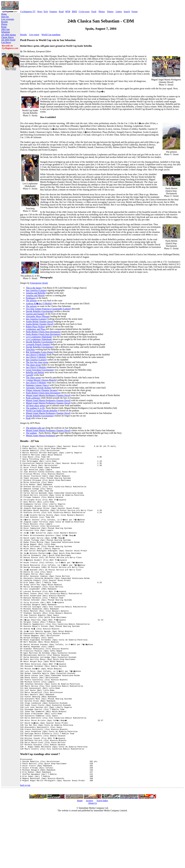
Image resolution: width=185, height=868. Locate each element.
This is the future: (34, 288)
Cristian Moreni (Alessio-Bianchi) (41, 380)
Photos (102, 12)
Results (4, 22)
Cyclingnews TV (28, 12)
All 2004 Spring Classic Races (8, 36)
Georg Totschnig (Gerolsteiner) (40, 370)
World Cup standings (51, 35)
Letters (119, 12)
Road (61, 12)
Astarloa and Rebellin (36, 293)
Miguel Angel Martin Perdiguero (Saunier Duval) (48, 395)
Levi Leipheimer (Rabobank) (39, 337)
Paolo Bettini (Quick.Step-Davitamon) (43, 332)
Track (94, 12)
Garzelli (30, 375)
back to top (25, 839)
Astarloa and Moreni (35, 295)
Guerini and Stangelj (35, 314)
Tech (46, 12)
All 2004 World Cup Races (8, 41)
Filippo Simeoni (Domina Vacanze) (42, 390)
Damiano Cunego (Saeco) (37, 385)
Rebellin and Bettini (35, 372)
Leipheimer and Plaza (36, 329)
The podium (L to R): (36, 408)
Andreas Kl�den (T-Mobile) (39, 304)
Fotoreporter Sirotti (39, 283)
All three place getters (36, 405)
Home (4, 14)
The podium (31, 433)
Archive (90, 854)
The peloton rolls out (35, 428)
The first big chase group (37, 362)
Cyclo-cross (84, 12)
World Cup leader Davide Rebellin (42, 411)
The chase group (33, 365)
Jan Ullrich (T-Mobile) (36, 355)
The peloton (31, 301)
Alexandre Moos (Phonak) (38, 316)
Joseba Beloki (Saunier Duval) (40, 321)
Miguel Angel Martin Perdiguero (41, 435)
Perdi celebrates (33, 398)
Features (53, 12)
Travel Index (102, 854)
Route (4, 27)
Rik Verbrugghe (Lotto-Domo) (40, 352)
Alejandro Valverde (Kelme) (39, 388)
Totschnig (30, 349)
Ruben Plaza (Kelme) (36, 327)
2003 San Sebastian (5, 31)
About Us (93, 857)
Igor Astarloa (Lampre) (36, 290)
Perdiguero (31, 298)
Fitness (110, 12)
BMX (74, 12)
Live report (34, 35)
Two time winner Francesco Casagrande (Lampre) (49, 309)
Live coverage (8, 19)
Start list (5, 17)
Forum (135, 12)
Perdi (28, 418)
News (40, 12)
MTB (68, 12)
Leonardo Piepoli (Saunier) (38, 344)
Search (127, 12)
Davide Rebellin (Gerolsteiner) (40, 311)
